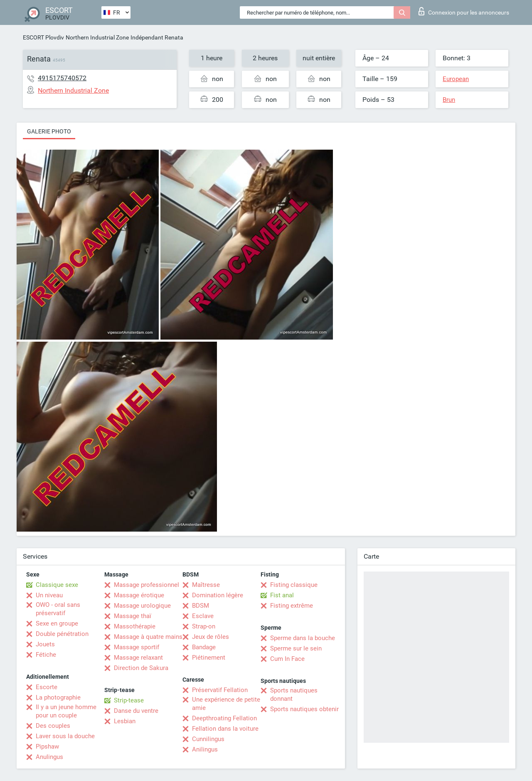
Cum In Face (287, 659)
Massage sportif (137, 647)
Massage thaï (133, 616)
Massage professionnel (147, 585)
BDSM (201, 606)
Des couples (53, 726)
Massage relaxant (138, 658)
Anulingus (49, 757)
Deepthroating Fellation (224, 718)
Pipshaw (47, 747)
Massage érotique (139, 595)
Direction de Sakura (141, 668)
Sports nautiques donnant (294, 695)
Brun (449, 100)
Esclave (203, 616)
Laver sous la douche (65, 736)
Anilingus (205, 749)
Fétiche (46, 655)
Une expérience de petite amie (226, 704)
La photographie (58, 697)
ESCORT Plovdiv (43, 37)
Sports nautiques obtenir (304, 709)
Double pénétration (62, 634)
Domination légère (218, 595)
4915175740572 (62, 78)
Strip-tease (129, 700)
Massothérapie (135, 626)
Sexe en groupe (57, 623)
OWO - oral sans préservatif (58, 609)
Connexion (464, 11)
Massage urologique (142, 606)
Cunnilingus (208, 739)
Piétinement (209, 658)
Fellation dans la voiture (225, 729)
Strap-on (204, 626)
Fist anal (282, 595)
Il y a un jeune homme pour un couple (66, 711)
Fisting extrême (292, 606)
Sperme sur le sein (296, 648)
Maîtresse (206, 585)
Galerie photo (49, 131)
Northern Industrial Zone (97, 37)
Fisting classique (294, 585)
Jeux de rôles (211, 637)
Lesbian (125, 721)
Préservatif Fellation (220, 690)
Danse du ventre (136, 711)
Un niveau (49, 595)
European (456, 79)
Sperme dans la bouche (303, 638)
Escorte (47, 687)
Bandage (204, 647)
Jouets (45, 644)
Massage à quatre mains (148, 637)
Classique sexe (57, 585)
